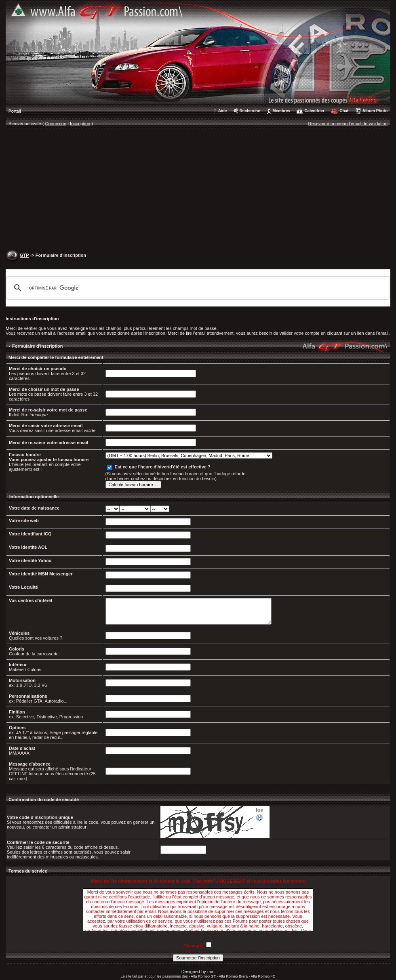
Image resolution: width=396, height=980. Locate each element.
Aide (223, 111)
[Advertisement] (198, 190)
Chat (344, 111)
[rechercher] (197, 288)
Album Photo (375, 111)
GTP (24, 255)
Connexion (56, 124)
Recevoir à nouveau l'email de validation (348, 124)
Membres (281, 111)
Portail (15, 111)
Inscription (80, 124)
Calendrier (314, 111)
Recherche (250, 111)
